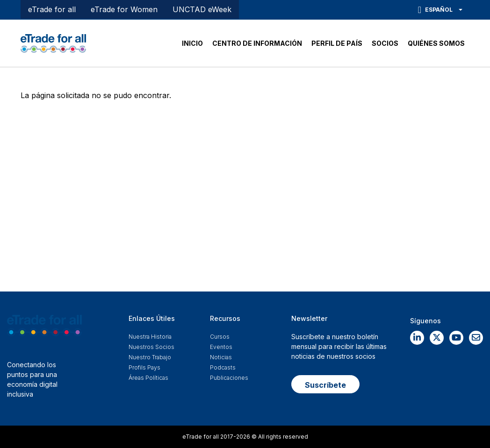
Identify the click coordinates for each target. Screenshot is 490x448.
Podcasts (223, 367)
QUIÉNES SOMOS (436, 43)
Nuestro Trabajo (150, 357)
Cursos (220, 337)
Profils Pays (144, 367)
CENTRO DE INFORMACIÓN (257, 43)
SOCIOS (385, 43)
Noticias (221, 357)
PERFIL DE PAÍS (337, 43)
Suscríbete (325, 385)
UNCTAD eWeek (202, 9)
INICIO (192, 43)
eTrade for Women (124, 9)
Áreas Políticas (148, 378)
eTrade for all (52, 9)
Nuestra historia (150, 337)
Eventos (221, 347)
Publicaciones (229, 378)
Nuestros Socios (151, 347)
